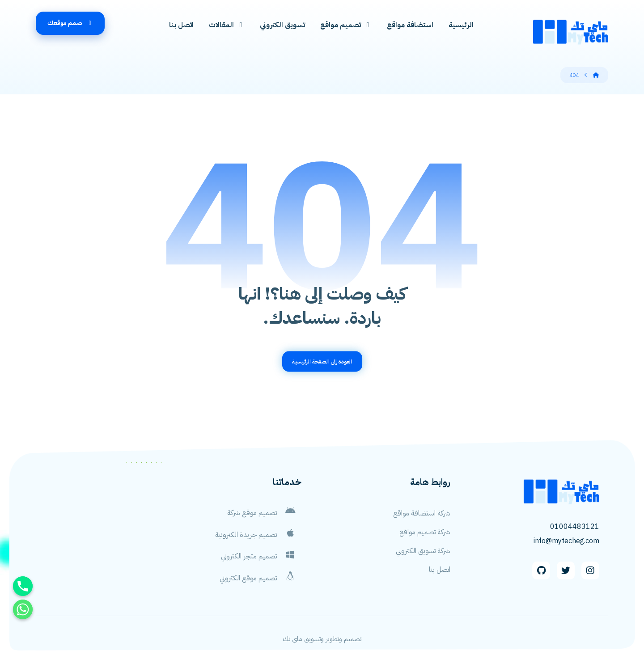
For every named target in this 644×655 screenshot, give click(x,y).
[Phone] (23, 586)
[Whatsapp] (23, 609)
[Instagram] (590, 574)
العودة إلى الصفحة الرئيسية (322, 364)
